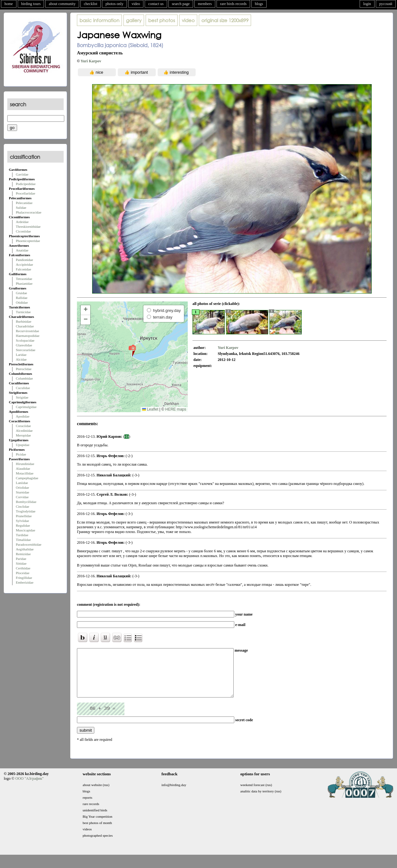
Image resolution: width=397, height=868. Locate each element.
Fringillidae (24, 578)
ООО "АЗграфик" (29, 788)
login (367, 4)
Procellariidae (25, 193)
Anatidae (22, 250)
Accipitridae (24, 264)
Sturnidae (22, 492)
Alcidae (21, 359)
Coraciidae (23, 426)
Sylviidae (22, 521)
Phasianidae (24, 283)
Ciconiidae (23, 231)
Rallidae (22, 298)
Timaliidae (23, 540)
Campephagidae (27, 478)
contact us (156, 4)
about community (62, 4)
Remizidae (23, 554)
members (205, 4)
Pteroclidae (24, 369)
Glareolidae (24, 345)
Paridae (21, 559)
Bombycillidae (26, 502)
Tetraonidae (24, 279)
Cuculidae (23, 388)
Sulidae (21, 208)
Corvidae (22, 497)
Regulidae (23, 525)
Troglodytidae (26, 511)
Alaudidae (23, 468)
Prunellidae (24, 516)
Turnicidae (23, 312)
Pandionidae (24, 260)
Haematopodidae (28, 336)
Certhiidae (23, 568)
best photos (162, 20)
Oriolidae (22, 487)
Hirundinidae (25, 464)
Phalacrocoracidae (29, 212)
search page (181, 4)
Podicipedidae (26, 184)
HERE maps (176, 409)
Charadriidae (25, 326)
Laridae (21, 355)
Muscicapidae (25, 530)
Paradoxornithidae (29, 544)
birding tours (31, 4)
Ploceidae (23, 573)
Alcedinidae (24, 431)
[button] (132, 350)
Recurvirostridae (27, 331)
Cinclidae (22, 506)
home (9, 4)
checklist (91, 4)
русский (386, 4)
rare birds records (233, 4)
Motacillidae (25, 473)
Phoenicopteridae (28, 241)
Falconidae (23, 269)
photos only (114, 4)
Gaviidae (22, 174)
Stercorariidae (26, 350)
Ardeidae (22, 222)
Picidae (21, 454)
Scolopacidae (25, 340)
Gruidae (21, 293)
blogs (259, 4)
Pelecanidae (24, 203)
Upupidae (23, 445)
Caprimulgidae (26, 407)
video (136, 4)
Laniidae (22, 483)
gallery (134, 20)
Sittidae (21, 563)
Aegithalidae (25, 549)
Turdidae (22, 535)
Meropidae (23, 435)
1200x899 (225, 20)
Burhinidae (24, 321)
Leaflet (150, 409)
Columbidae (24, 378)
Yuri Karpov (91, 61)
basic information (99, 20)
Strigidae (22, 397)
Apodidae (23, 416)
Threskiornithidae (28, 226)
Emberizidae (25, 582)
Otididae (22, 302)
